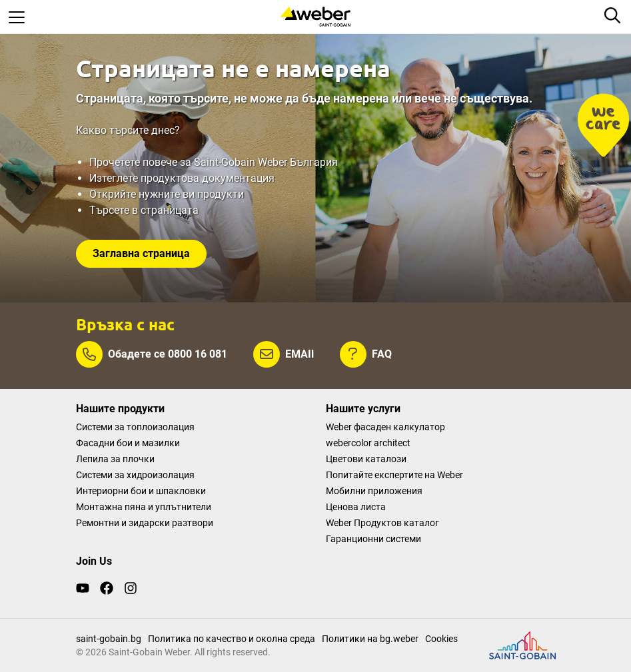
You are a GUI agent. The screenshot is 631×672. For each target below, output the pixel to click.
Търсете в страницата (144, 210)
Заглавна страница (141, 253)
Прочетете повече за (142, 162)
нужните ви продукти (191, 194)
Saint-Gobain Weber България (266, 162)
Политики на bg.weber (370, 639)
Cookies (441, 639)
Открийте (114, 194)
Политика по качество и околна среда (232, 639)
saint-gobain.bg (109, 639)
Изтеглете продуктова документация (182, 178)
